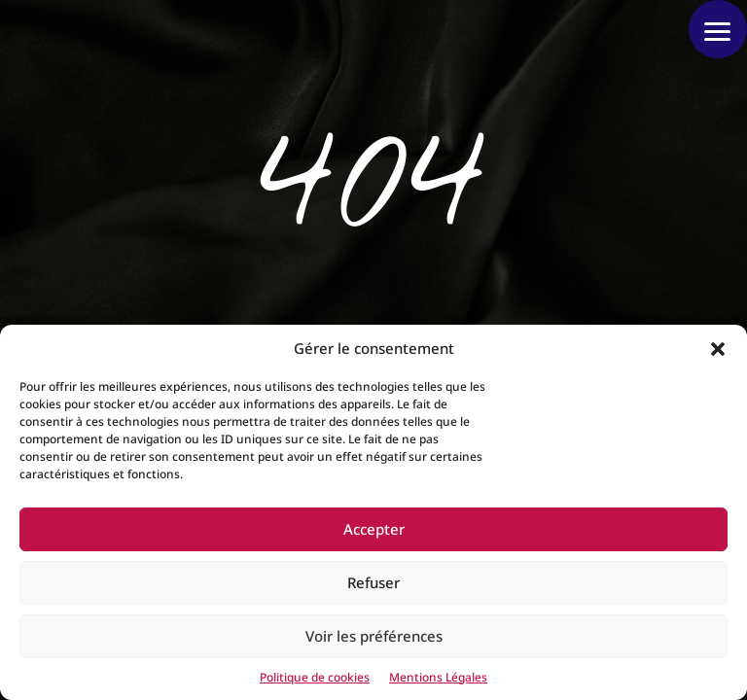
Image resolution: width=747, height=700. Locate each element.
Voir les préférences (374, 636)
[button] (718, 349)
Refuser (373, 582)
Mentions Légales (438, 677)
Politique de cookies (315, 677)
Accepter (374, 529)
